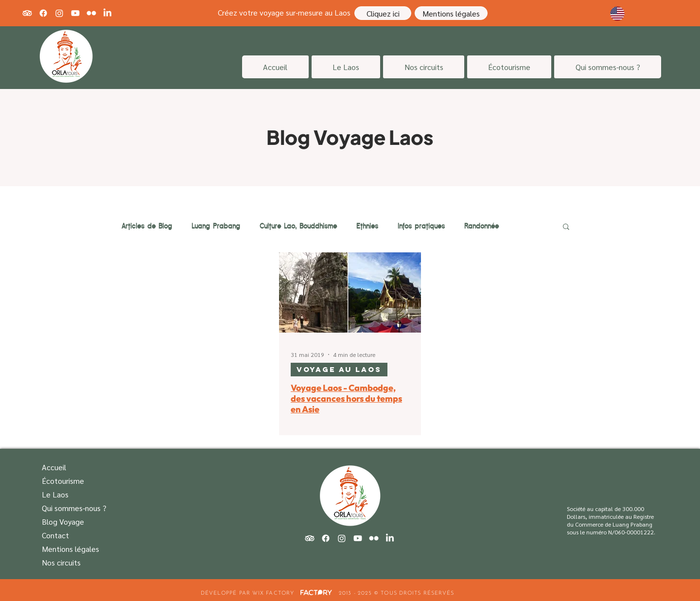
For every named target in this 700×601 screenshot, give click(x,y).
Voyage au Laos (339, 369)
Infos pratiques (421, 226)
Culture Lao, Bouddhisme (298, 226)
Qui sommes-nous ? (74, 508)
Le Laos (55, 494)
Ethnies (367, 226)
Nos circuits (61, 562)
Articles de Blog (147, 226)
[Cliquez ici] (383, 13)
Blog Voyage (63, 521)
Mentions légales (70, 549)
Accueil (54, 467)
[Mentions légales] (451, 13)
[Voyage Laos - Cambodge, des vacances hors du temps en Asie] (350, 292)
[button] (566, 227)
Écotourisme (63, 481)
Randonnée (481, 226)
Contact (55, 535)
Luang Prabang (216, 226)
